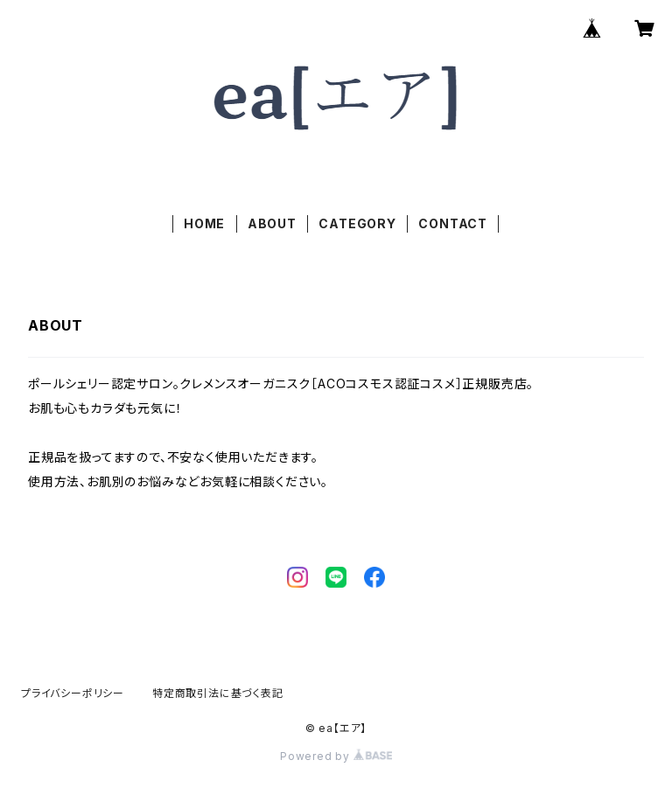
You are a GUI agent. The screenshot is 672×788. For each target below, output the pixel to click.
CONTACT (453, 223)
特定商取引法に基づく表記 (218, 693)
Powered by (336, 756)
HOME (204, 223)
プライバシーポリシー (73, 693)
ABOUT (272, 223)
